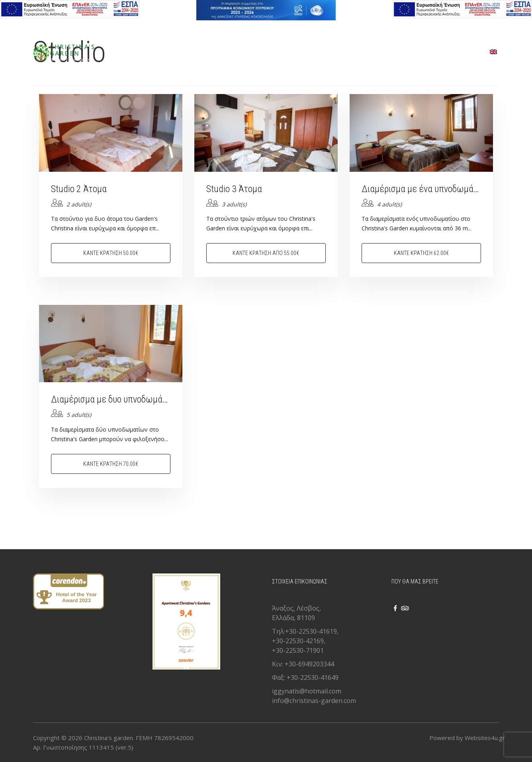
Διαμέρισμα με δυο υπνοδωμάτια (111, 399)
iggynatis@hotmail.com (307, 691)
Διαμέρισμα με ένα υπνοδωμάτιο (421, 189)
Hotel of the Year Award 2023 (76, 597)
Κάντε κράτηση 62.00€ (421, 253)
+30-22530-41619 (311, 631)
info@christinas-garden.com (314, 701)
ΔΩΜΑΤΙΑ (258, 52)
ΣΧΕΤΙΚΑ (401, 52)
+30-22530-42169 (298, 641)
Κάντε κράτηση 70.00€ (111, 464)
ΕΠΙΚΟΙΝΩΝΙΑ (452, 52)
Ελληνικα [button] (44, 26)
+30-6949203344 (309, 664)
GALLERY (356, 52)
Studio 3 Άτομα (234, 189)
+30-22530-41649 (313, 678)
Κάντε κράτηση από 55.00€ (266, 253)
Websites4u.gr (485, 738)
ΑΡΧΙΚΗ (214, 52)
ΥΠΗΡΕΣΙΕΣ (308, 52)
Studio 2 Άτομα (79, 189)
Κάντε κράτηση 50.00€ (111, 253)
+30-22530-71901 (298, 650)
